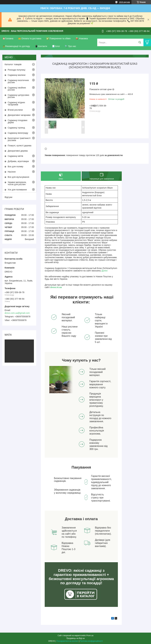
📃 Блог (56, 46)
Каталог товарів (13, 64)
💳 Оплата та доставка (30, 39)
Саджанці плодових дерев (18, 121)
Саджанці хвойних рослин (17, 89)
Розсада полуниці (16, 70)
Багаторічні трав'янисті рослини (19, 139)
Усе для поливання (17, 190)
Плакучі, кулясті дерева (19, 146)
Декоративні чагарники (19, 115)
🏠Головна (8, 39)
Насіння (12, 172)
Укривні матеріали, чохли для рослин (17, 183)
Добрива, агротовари (18, 161)
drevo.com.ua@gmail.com (17, 313)
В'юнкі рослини (15, 110)
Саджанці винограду (18, 133)
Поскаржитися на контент (67, 641)
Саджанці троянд (16, 128)
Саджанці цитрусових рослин (18, 96)
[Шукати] (140, 42)
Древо (104, 271)
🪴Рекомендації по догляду (16, 46)
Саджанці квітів (15, 156)
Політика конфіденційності (91, 641)
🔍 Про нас (70, 46)
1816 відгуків (124, 2)
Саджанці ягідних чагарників (16, 104)
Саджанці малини (17, 75)
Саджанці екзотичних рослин (18, 81)
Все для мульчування (18, 177)
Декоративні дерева (18, 151)
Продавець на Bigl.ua (75, 638)
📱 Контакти (41, 46)
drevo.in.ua (56, 287)
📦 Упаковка (82, 39)
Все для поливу (15, 167)
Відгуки (8, 197)
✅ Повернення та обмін (58, 39)
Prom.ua (90, 636)
